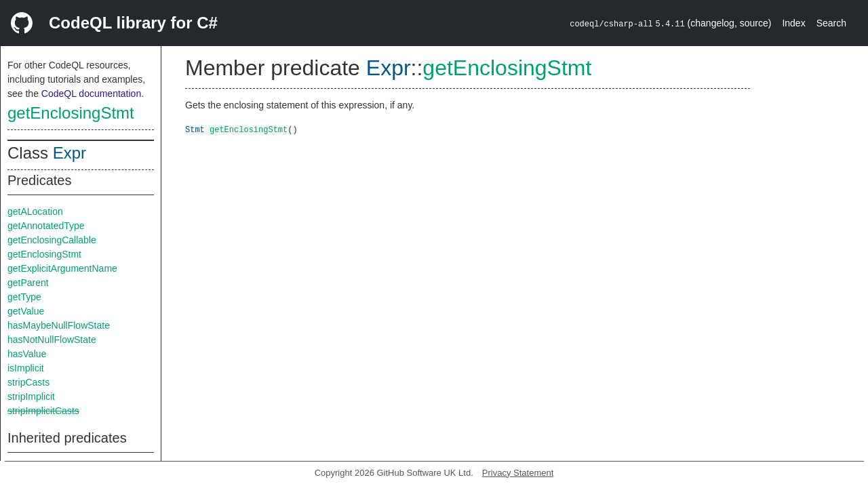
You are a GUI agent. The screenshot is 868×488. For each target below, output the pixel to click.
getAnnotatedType (46, 226)
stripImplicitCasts (43, 411)
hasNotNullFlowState (52, 340)
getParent (28, 283)
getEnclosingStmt (71, 113)
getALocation (35, 211)
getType (24, 297)
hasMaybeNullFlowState (59, 325)
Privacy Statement (518, 473)
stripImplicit (31, 396)
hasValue (27, 354)
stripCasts (28, 382)
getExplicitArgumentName (62, 268)
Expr (70, 153)
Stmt (195, 129)
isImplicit (26, 368)
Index (793, 23)
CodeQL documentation (91, 94)
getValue (26, 311)
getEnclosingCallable (52, 240)
